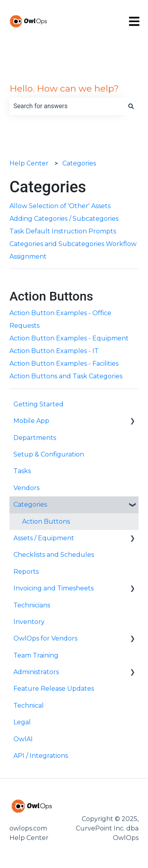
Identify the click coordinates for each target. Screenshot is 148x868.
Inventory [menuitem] (29, 622)
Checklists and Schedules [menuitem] (54, 555)
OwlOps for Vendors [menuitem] (45, 638)
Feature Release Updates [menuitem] (54, 689)
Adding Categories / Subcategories (64, 219)
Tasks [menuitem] (22, 471)
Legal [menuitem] (22, 722)
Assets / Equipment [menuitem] (44, 538)
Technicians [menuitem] (32, 605)
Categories (79, 163)
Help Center (29, 163)
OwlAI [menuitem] (23, 739)
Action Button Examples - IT (54, 351)
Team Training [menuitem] (36, 655)
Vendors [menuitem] (26, 488)
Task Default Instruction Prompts (63, 231)
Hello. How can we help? (64, 88)
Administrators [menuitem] (36, 672)
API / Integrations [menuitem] (41, 756)
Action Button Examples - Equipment (69, 338)
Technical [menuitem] (29, 705)
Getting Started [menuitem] (38, 404)
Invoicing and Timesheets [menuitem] (53, 588)
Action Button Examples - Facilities (64, 364)
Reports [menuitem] (26, 572)
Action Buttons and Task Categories (66, 376)
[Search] (131, 106)
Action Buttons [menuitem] (46, 521)
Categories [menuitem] (30, 504)
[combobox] (67, 106)
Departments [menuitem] (35, 438)
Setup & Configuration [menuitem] (49, 454)
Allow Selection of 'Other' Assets (60, 206)
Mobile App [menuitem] (31, 421)
